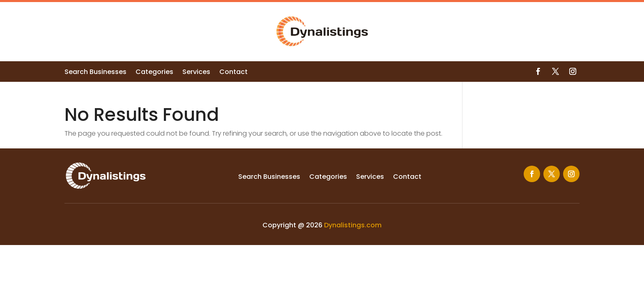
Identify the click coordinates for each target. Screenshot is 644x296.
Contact (233, 73)
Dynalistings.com (353, 225)
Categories (154, 73)
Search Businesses (95, 73)
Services (196, 73)
